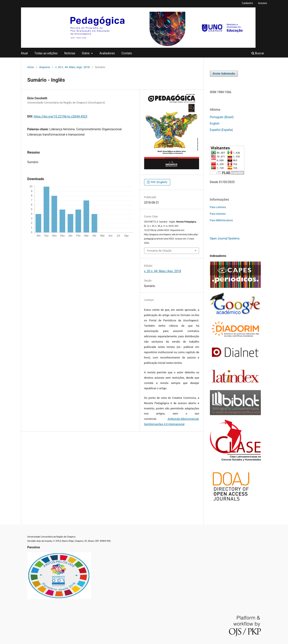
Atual (24, 53)
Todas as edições (46, 53)
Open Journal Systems (225, 238)
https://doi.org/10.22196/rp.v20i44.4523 (60, 116)
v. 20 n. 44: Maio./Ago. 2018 (72, 67)
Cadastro (248, 3)
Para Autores (218, 214)
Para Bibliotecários (221, 220)
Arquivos (45, 67)
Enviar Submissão (224, 73)
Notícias (70, 53)
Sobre (86, 53)
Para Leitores (218, 207)
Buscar (258, 53)
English (215, 123)
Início (31, 67)
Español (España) (221, 130)
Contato (127, 53)
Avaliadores (107, 53)
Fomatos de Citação (159, 251)
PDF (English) (159, 182)
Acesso (262, 3)
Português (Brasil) (222, 117)
